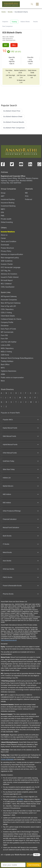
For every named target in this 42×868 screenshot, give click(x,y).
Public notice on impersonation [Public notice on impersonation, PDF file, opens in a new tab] (12, 377)
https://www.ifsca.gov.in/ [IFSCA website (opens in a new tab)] (9, 640)
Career (3, 238)
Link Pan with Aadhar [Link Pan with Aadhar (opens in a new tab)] (9, 342)
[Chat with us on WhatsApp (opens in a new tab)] (39, 164)
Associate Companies (9, 300)
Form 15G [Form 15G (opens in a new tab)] (4, 335)
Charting (14, 22)
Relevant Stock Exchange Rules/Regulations (17, 358)
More (3, 381)
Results (36, 22)
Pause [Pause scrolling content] (37, 855)
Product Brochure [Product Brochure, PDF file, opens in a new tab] (7, 248)
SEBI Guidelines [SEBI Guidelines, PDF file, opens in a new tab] (7, 261)
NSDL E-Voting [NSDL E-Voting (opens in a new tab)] (6, 352)
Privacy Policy (6, 251)
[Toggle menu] (37, 4)
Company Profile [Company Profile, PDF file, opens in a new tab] (7, 322)
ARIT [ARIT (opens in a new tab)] (3, 196)
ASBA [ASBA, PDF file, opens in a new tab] (3, 374)
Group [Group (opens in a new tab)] (3, 193)
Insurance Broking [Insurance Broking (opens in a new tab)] (8, 203)
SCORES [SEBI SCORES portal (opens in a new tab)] (20, 799)
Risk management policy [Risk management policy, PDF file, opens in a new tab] (10, 258)
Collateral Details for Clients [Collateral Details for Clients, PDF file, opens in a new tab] (11, 319)
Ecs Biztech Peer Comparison (14, 128)
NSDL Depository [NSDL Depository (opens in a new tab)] (7, 348)
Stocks (10, 12)
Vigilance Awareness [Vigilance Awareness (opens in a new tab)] (9, 371)
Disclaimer (5, 326)
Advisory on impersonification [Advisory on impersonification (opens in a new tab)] (12, 254)
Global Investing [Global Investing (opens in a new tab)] (7, 222)
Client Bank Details (8, 316)
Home (4, 12)
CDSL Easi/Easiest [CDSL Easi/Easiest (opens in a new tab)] (8, 287)
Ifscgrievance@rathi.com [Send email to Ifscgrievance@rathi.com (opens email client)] (21, 637)
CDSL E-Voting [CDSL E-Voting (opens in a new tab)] (6, 313)
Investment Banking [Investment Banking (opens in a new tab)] (8, 206)
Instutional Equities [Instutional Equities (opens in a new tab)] (8, 199)
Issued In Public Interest (10, 277)
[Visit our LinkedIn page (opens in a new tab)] (30, 164)
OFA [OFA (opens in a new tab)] (2, 212)
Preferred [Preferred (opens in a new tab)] (29, 199)
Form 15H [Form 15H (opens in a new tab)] (4, 339)
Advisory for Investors (9, 274)
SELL (14, 45)
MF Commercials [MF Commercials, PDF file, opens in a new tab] (7, 332)
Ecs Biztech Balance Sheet (13, 116)
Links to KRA (6, 345)
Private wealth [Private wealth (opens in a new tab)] (6, 219)
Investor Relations (8, 232)
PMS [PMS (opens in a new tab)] (3, 216)
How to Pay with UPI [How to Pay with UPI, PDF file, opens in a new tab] (8, 306)
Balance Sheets (25, 22)
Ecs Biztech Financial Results (14, 122)
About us (4, 235)
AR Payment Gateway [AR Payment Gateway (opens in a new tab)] (9, 296)
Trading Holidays (7, 361)
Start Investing (34, 865)
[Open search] (32, 4)
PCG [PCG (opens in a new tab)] (27, 196)
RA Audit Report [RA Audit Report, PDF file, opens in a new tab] (7, 280)
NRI (26, 193)
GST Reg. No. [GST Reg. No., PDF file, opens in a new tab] (6, 271)
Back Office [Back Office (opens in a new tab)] (5, 364)
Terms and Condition (9, 241)
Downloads (5, 245)
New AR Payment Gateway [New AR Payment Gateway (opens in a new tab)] (11, 303)
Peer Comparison (8, 26)
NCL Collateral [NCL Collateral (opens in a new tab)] (6, 284)
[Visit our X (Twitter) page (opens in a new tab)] (12, 164)
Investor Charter (7, 264)
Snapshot (5, 22)
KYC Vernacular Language (11, 267)
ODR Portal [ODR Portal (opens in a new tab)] (5, 355)
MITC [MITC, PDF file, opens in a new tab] (3, 368)
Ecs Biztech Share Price (12, 111)
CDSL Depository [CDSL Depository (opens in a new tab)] (7, 309)
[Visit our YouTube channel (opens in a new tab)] (21, 164)
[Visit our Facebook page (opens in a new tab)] (3, 164)
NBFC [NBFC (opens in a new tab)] (3, 209)
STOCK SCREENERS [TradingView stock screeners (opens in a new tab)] (7, 759)
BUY (6, 45)
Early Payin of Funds (8, 329)
